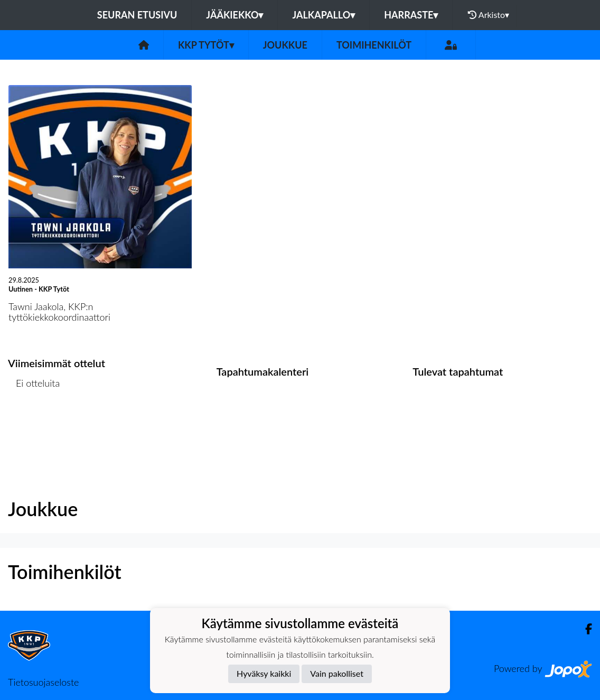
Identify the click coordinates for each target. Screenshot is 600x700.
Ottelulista (34, 424)
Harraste (411, 15)
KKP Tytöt (206, 45)
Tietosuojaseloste (43, 682)
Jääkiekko (235, 15)
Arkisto (489, 15)
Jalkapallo (324, 15)
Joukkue (285, 45)
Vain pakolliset (337, 673)
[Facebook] (584, 629)
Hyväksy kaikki (264, 673)
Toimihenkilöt (374, 45)
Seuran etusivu (137, 15)
